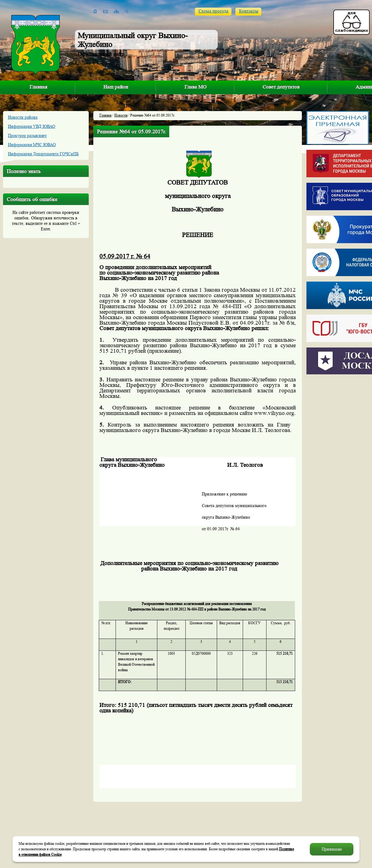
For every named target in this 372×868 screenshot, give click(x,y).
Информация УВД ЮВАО (32, 126)
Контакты (249, 11)
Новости (121, 115)
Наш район (116, 87)
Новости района (23, 117)
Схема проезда (213, 11)
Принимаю (332, 849)
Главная (38, 87)
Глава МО (195, 87)
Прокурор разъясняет (27, 135)
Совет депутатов (281, 87)
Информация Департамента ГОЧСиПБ (43, 154)
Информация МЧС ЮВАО (32, 145)
